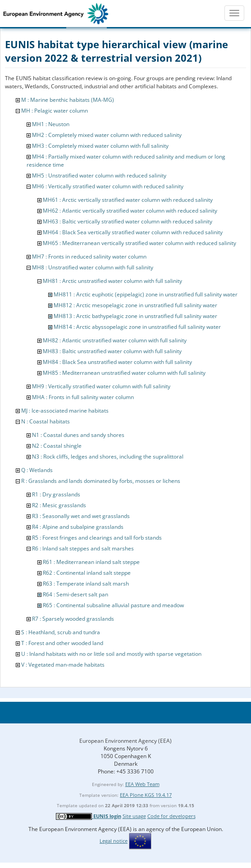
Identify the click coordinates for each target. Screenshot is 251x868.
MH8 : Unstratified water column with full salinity (93, 267)
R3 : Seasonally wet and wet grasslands (81, 516)
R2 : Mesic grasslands (59, 505)
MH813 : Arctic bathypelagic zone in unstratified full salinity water (135, 316)
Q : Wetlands (37, 470)
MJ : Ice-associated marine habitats (65, 411)
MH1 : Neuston (51, 124)
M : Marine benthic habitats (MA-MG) (68, 100)
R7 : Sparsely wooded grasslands (73, 619)
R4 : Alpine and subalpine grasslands (78, 527)
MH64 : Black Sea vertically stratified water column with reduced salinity (133, 232)
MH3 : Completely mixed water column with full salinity (100, 146)
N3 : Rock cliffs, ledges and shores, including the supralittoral (108, 457)
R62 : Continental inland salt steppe (87, 573)
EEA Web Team (142, 784)
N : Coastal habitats (46, 421)
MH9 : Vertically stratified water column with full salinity (101, 386)
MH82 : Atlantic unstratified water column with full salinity (115, 340)
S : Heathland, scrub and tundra (61, 632)
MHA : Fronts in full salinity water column (83, 397)
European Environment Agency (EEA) (125, 741)
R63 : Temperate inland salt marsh (86, 584)
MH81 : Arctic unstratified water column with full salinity (112, 281)
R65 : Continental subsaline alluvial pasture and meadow (113, 605)
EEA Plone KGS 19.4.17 (146, 795)
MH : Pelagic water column (55, 111)
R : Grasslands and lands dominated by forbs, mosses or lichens (101, 481)
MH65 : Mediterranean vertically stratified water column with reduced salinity (139, 243)
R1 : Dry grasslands (56, 494)
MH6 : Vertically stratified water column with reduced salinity (108, 186)
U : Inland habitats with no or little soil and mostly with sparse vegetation (111, 654)
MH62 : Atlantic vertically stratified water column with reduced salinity (130, 211)
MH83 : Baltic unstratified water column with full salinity (112, 351)
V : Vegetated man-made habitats (63, 665)
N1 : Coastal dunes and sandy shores (78, 435)
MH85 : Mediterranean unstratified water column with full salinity (124, 373)
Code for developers (171, 816)
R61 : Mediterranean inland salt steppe (91, 562)
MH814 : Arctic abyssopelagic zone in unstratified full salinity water (137, 327)
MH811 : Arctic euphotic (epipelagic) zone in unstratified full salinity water (146, 294)
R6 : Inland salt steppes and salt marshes (83, 548)
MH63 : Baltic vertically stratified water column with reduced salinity (128, 221)
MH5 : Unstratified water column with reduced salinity (99, 175)
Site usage (134, 816)
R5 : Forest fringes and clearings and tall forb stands (97, 538)
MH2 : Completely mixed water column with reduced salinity (107, 135)
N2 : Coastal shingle (57, 446)
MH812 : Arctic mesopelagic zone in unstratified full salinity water (135, 305)
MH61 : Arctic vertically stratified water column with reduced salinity (128, 200)
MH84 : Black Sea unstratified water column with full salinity (117, 362)
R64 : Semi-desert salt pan (75, 594)
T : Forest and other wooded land (62, 643)
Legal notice (114, 841)
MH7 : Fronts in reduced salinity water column (89, 257)
